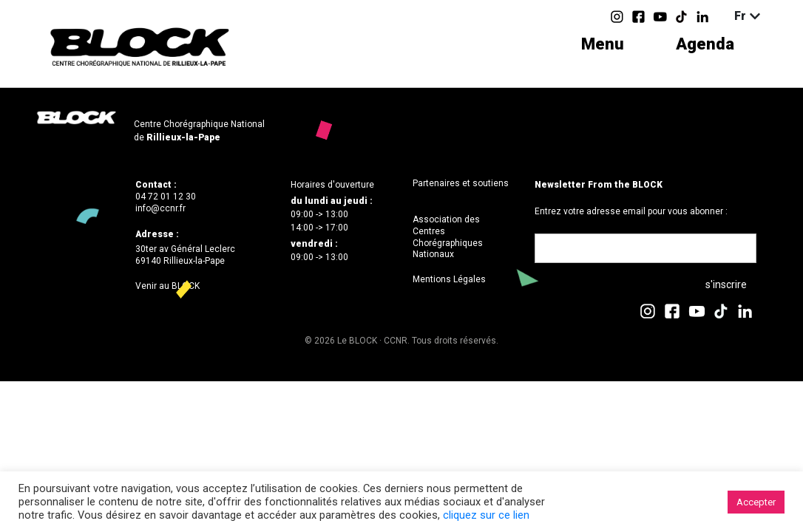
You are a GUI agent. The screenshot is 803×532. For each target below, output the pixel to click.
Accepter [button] (756, 502)
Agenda (705, 44)
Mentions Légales (449, 279)
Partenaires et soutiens (461, 183)
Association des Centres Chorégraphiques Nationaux (448, 237)
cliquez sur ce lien (486, 515)
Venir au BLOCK (167, 286)
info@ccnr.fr (160, 208)
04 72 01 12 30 (166, 197)
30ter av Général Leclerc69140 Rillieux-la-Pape (185, 255)
